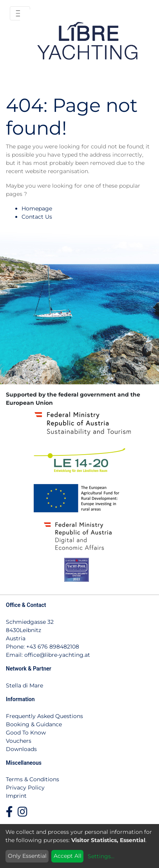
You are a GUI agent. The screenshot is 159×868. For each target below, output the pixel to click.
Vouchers (19, 741)
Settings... (101, 856)
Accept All (68, 856)
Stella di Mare (24, 685)
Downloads (21, 749)
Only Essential (27, 856)
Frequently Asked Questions (44, 716)
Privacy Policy (25, 788)
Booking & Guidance (34, 724)
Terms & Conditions (33, 779)
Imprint (16, 796)
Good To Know (26, 733)
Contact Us (37, 217)
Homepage (37, 208)
